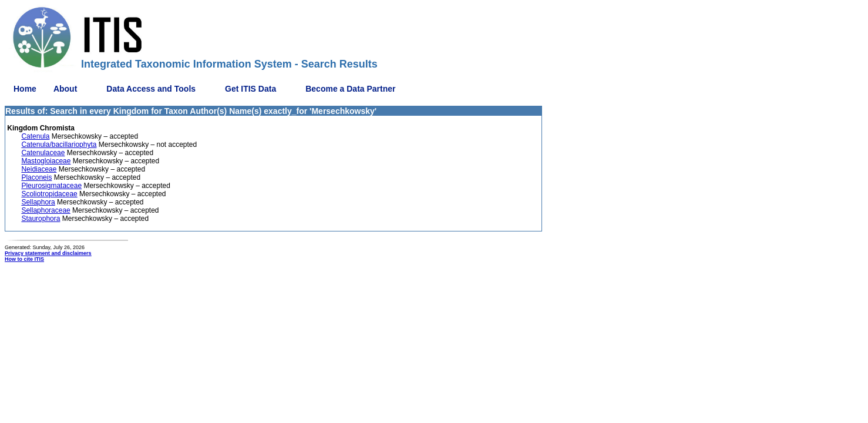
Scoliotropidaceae (49, 194)
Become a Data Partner (350, 89)
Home (25, 89)
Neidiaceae (39, 169)
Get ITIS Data (250, 89)
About (65, 89)
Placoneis (36, 177)
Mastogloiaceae (46, 161)
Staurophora (41, 219)
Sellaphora (38, 202)
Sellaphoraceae (46, 210)
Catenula (35, 136)
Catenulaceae (43, 153)
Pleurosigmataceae (51, 186)
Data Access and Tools (151, 89)
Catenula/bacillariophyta (59, 145)
